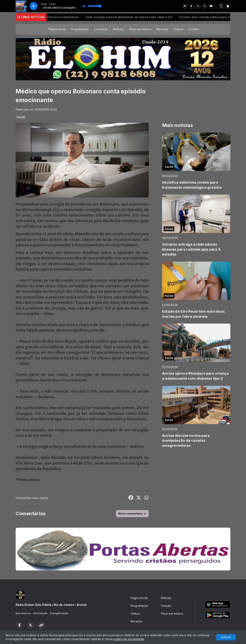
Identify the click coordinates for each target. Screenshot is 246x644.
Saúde (21, 117)
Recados (162, 29)
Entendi (226, 637)
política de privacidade (129, 639)
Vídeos (178, 29)
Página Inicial (57, 29)
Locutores (101, 29)
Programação (80, 29)
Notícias (118, 29)
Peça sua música (140, 29)
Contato (194, 29)
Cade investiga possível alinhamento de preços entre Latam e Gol (135, 17)
